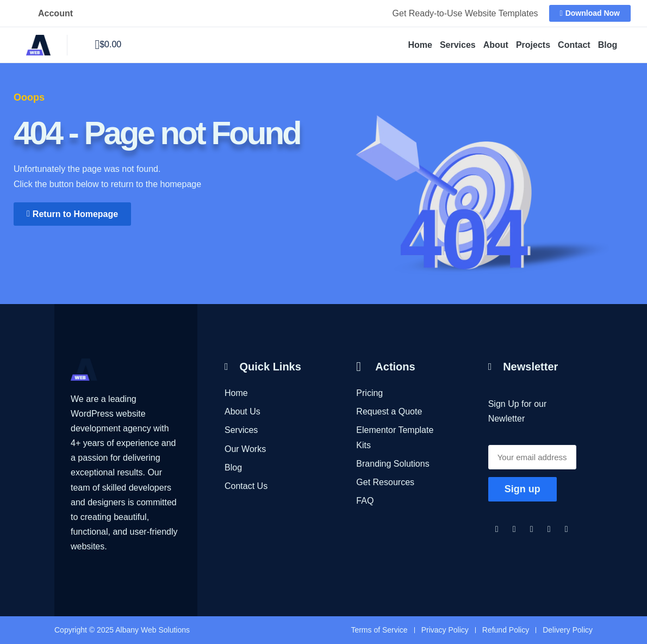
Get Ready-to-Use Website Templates (465, 13)
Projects (533, 45)
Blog (608, 45)
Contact (574, 45)
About (496, 45)
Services (458, 45)
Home (420, 45)
